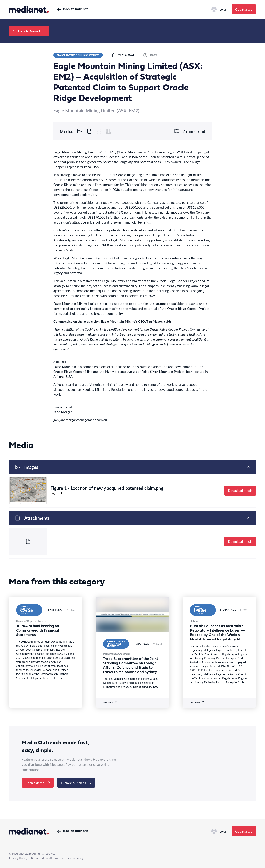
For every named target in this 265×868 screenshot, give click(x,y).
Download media (240, 490)
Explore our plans (76, 783)
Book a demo (38, 783)
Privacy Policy (18, 858)
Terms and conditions (44, 858)
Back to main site (73, 9)
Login (219, 9)
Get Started (244, 9)
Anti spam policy (73, 858)
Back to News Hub (29, 31)
